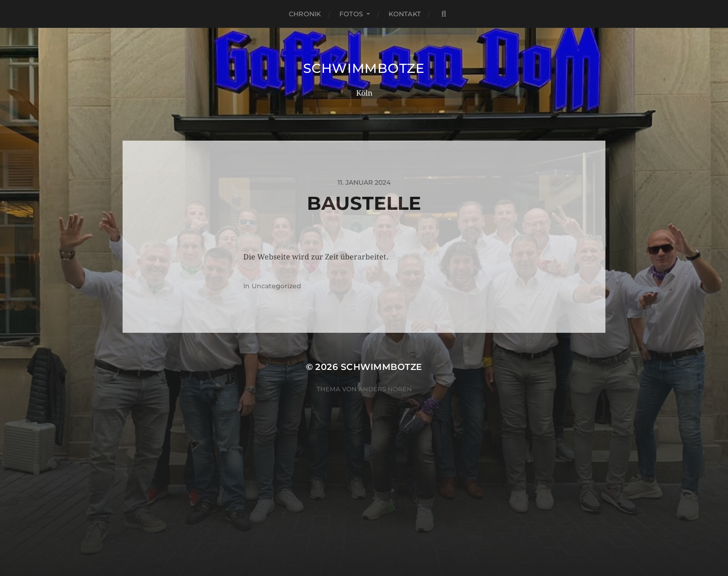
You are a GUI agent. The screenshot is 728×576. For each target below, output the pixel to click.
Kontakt (405, 14)
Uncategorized (276, 286)
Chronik (305, 14)
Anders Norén (385, 389)
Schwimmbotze (364, 68)
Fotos (351, 14)
